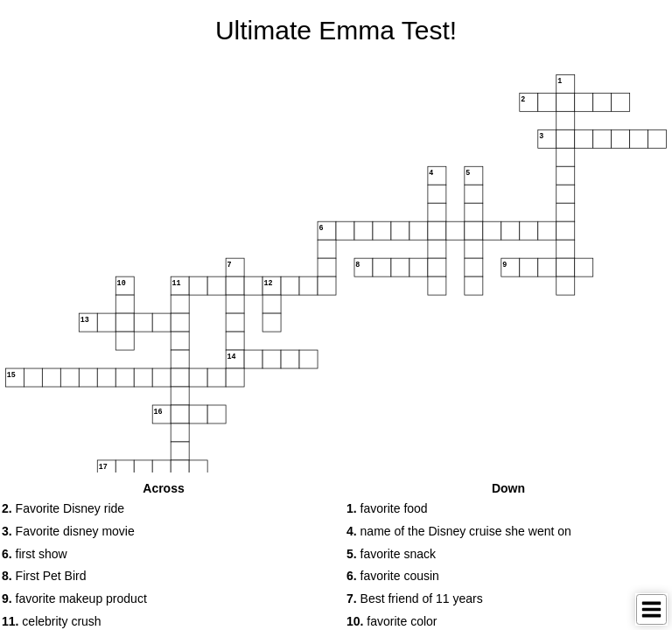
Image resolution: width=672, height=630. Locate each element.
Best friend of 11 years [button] (415, 598)
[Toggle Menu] (651, 609)
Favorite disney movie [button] (68, 531)
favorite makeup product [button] (74, 598)
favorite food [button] (387, 508)
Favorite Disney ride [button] (63, 508)
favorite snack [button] (391, 554)
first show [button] (35, 554)
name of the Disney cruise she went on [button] (459, 531)
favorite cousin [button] (393, 576)
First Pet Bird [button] (44, 576)
